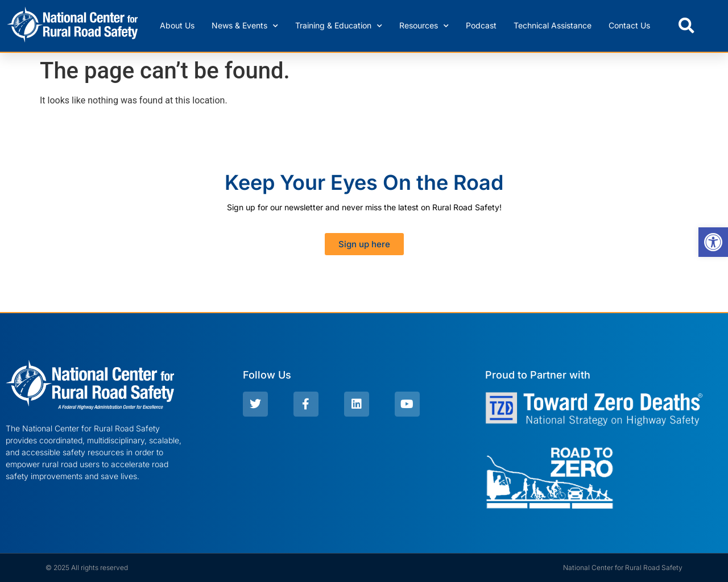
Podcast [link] (481, 25)
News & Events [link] (245, 26)
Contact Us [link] (629, 25)
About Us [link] (177, 25)
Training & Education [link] (339, 26)
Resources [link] (424, 26)
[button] (686, 26)
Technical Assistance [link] (553, 25)
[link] (713, 242)
